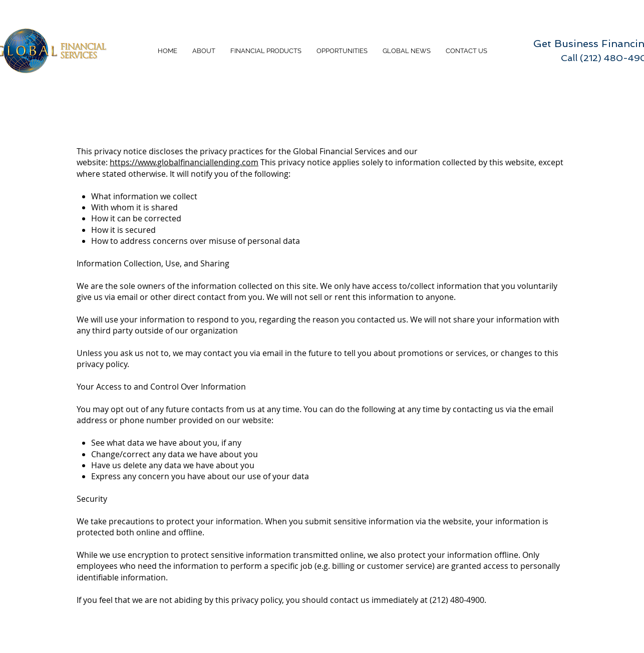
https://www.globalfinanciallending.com (184, 162)
